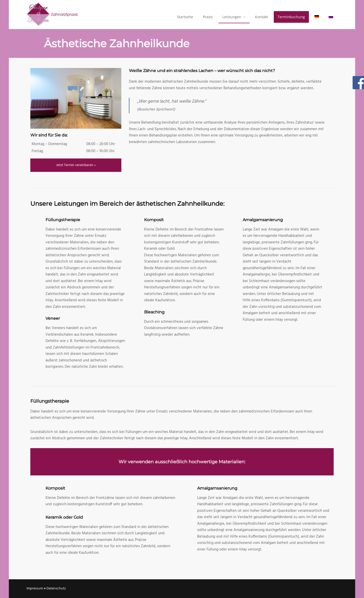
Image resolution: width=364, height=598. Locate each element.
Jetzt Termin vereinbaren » (76, 165)
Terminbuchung (291, 17)
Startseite (185, 17)
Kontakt (261, 17)
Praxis (208, 17)
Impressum (35, 589)
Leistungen (232, 17)
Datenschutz (56, 589)
